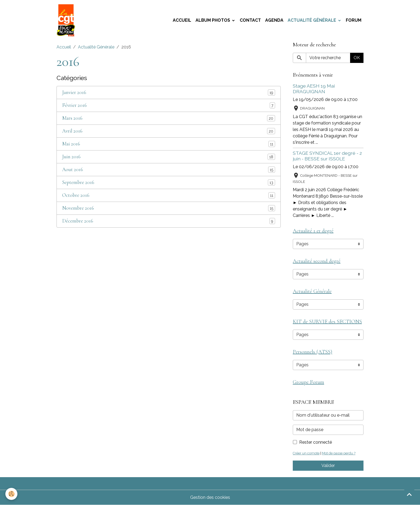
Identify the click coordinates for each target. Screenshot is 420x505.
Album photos (213, 20)
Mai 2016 (71, 144)
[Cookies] (11, 494)
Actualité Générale (312, 20)
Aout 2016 (73, 170)
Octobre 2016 (76, 195)
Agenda (274, 20)
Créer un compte (306, 453)
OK (357, 58)
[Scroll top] (409, 494)
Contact (250, 20)
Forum (354, 20)
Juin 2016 (71, 157)
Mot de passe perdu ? (339, 453)
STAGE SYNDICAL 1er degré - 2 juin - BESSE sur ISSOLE (327, 156)
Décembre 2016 (78, 221)
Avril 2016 (72, 131)
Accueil (182, 20)
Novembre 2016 (78, 208)
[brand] (67, 20)
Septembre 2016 (78, 182)
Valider (328, 466)
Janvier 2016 (74, 93)
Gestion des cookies (210, 497)
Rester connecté (316, 442)
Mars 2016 (72, 118)
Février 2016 (74, 105)
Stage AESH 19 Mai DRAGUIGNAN (314, 89)
